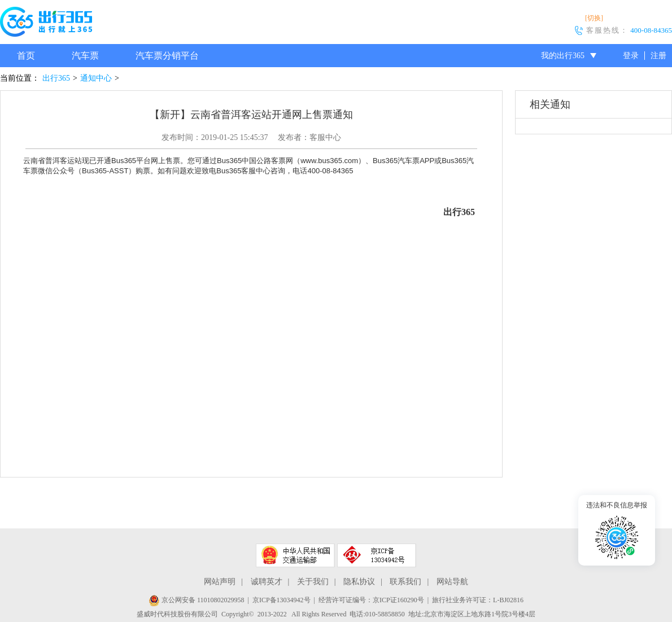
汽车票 (85, 56)
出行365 (56, 78)
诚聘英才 (267, 582)
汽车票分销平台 (167, 56)
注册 (658, 56)
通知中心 (96, 78)
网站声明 (220, 582)
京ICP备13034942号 (282, 600)
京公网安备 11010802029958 (197, 600)
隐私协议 (359, 582)
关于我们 (313, 582)
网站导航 (452, 582)
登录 (631, 56)
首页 (26, 56)
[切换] (594, 18)
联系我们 (405, 582)
